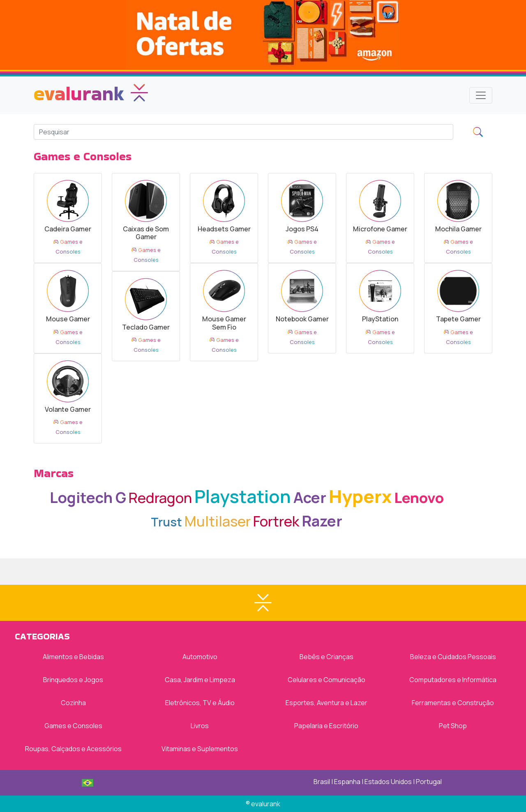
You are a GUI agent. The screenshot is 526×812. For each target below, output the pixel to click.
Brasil (322, 782)
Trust (166, 522)
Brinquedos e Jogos (73, 680)
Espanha (347, 782)
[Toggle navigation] (481, 95)
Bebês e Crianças (326, 657)
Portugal (429, 782)
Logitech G (88, 497)
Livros (200, 726)
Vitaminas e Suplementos (200, 749)
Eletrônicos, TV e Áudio (200, 703)
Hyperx (360, 496)
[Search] (243, 132)
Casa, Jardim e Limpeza (200, 680)
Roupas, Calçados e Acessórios (73, 749)
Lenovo (419, 497)
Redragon (160, 497)
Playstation (243, 496)
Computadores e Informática (453, 680)
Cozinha (73, 703)
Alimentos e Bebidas (73, 657)
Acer (310, 497)
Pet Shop (453, 726)
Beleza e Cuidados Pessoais (453, 657)
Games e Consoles (73, 726)
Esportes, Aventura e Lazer (326, 703)
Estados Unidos (388, 782)
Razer (322, 521)
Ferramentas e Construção (453, 703)
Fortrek (276, 521)
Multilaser (218, 521)
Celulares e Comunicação (326, 680)
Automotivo (200, 657)
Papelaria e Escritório (326, 726)
